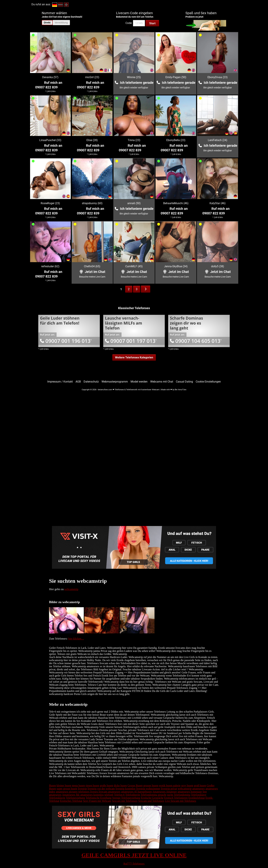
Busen (52, 785)
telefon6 (109, 795)
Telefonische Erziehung (99, 798)
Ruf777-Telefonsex (134, 864)
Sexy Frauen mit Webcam (97, 801)
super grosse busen (67, 789)
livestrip (82, 789)
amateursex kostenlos (92, 795)
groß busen (200, 785)
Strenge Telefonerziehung (126, 798)
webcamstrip (71, 589)
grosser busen (151, 785)
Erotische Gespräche (152, 798)
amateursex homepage (190, 792)
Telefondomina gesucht (153, 795)
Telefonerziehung (76, 798)
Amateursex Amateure (165, 792)
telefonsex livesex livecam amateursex (99, 792)
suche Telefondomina (179, 795)
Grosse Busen (135, 785)
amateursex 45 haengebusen (136, 792)
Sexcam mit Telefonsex (125, 801)
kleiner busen (64, 785)
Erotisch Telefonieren (176, 798)
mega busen (78, 785)
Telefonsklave (199, 795)
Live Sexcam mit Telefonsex (181, 801)
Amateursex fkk (71, 795)
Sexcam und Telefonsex (151, 801)
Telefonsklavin (57, 798)
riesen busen (92, 785)
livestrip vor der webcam (101, 789)
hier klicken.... (76, 639)
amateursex (199, 789)
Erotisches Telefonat (71, 801)
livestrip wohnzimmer (148, 789)
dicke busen (120, 785)
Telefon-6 (119, 795)
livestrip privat (169, 789)
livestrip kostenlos (126, 789)
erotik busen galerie (170, 785)
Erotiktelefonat (197, 798)
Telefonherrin (133, 795)
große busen (106, 785)
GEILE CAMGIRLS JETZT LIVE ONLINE (134, 855)
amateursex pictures (67, 792)
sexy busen (187, 785)
